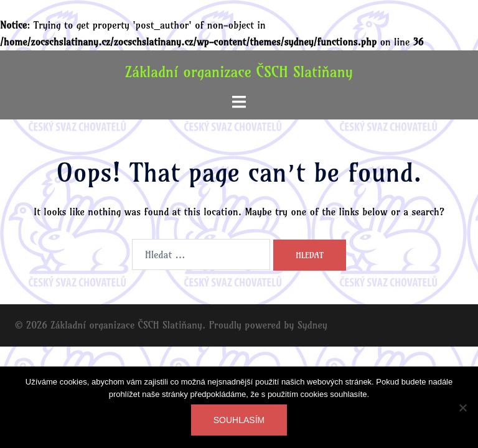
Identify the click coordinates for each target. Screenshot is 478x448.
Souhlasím (239, 420)
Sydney (312, 325)
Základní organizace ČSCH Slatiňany (239, 72)
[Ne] (462, 408)
